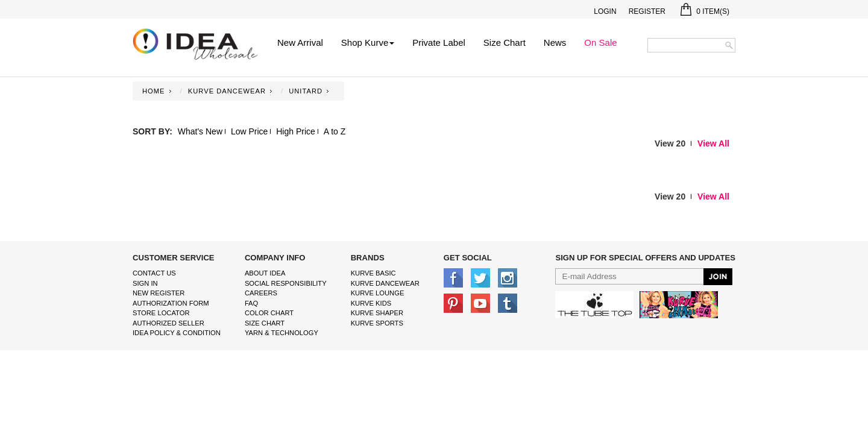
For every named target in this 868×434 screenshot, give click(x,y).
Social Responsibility (286, 283)
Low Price (249, 131)
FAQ (251, 303)
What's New (200, 131)
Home (154, 91)
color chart (269, 313)
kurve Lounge (378, 293)
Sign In (145, 283)
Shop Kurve (368, 42)
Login (605, 11)
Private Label (439, 42)
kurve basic (373, 273)
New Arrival (300, 42)
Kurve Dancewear (385, 283)
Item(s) (705, 11)
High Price (296, 131)
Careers (261, 293)
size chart (265, 323)
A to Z (335, 131)
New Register (159, 293)
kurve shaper (377, 313)
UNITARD (306, 91)
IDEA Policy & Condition (177, 333)
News (555, 42)
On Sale (600, 42)
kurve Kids (371, 303)
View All (713, 143)
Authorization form (171, 303)
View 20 (670, 143)
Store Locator (161, 313)
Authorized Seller (168, 323)
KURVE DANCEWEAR (227, 91)
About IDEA (265, 273)
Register (647, 11)
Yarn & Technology (281, 333)
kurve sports (377, 323)
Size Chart (505, 42)
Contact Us (154, 273)
